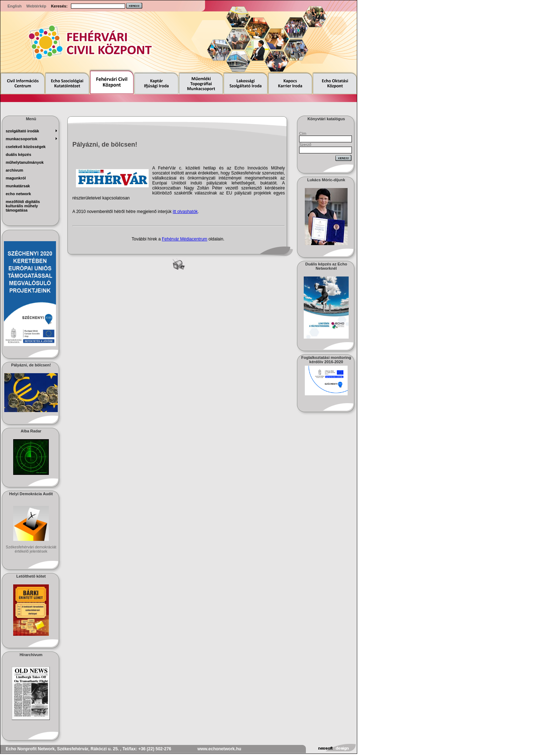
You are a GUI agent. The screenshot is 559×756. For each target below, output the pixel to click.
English (15, 6)
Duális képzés (19, 154)
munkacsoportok (22, 139)
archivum (14, 170)
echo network (18, 194)
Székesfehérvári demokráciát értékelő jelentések (31, 549)
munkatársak (18, 186)
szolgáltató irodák (22, 131)
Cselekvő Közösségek (26, 147)
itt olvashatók (185, 212)
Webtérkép (36, 6)
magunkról (16, 178)
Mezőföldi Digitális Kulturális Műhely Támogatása (23, 206)
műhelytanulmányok (25, 162)
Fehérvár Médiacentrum (184, 239)
